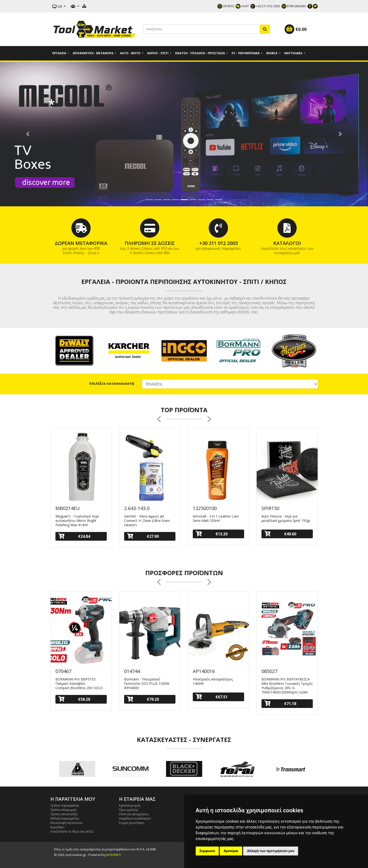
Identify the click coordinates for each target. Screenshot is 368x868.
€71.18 (280, 703)
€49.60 (280, 534)
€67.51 (212, 697)
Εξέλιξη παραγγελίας (65, 818)
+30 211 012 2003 (265, 6)
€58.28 (74, 699)
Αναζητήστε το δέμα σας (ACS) (72, 831)
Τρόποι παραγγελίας (65, 805)
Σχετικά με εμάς (130, 805)
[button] (28, 134)
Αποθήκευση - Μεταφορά (93, 53)
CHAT (242, 6)
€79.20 (143, 699)
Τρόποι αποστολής (64, 814)
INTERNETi (114, 855)
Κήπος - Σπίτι (158, 53)
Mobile (272, 53)
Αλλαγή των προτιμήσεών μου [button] (271, 851)
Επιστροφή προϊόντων (67, 823)
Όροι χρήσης (129, 810)
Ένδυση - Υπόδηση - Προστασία (200, 53)
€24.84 (74, 536)
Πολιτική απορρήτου (134, 814)
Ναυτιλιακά (294, 53)
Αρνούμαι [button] (231, 851)
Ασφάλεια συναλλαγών (135, 818)
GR (58, 6)
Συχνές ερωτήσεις (132, 823)
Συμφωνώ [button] (207, 851)
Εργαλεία (60, 53)
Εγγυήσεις (57, 827)
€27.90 (143, 536)
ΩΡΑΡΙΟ (226, 6)
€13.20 (212, 534)
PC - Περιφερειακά (246, 53)
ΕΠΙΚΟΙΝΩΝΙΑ (294, 6)
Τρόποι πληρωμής (64, 810)
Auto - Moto (131, 53)
